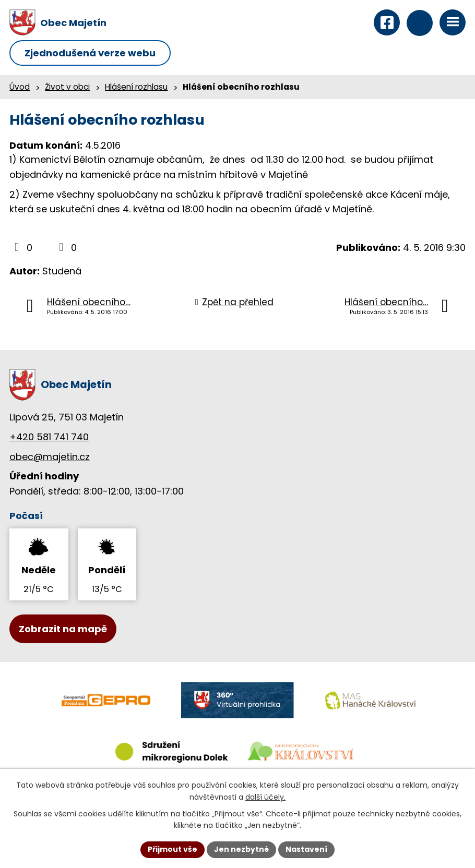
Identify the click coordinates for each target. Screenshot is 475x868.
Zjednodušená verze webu (90, 53)
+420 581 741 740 (49, 437)
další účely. (265, 797)
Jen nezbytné (241, 849)
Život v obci (67, 87)
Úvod (20, 87)
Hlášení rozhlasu (136, 87)
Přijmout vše (173, 849)
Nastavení (306, 849)
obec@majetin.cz (50, 457)
